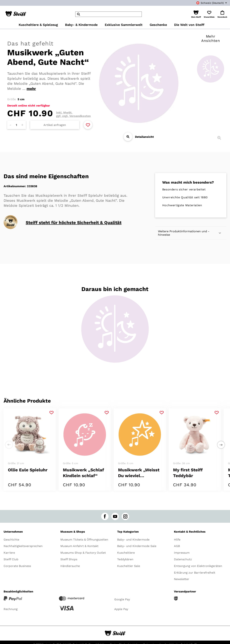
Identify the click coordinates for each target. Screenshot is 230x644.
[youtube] (115, 516)
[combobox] (208, 3)
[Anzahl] (17, 125)
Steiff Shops (69, 559)
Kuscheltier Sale (129, 566)
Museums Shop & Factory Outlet (83, 553)
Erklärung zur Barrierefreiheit (195, 573)
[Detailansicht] (128, 137)
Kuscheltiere (126, 553)
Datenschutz (183, 559)
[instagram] (125, 516)
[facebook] (105, 516)
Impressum (182, 553)
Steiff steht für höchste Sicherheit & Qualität (74, 223)
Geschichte (11, 540)
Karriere (9, 553)
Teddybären (125, 559)
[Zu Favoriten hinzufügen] (88, 125)
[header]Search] (109, 14)
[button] (196, 14)
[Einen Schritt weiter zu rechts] (221, 445)
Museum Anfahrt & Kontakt (79, 546)
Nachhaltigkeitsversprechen (23, 546)
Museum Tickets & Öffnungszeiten (84, 540)
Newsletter (182, 579)
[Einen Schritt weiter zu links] (9, 445)
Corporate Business (17, 566)
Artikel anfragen (55, 125)
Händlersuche (70, 566)
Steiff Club (11, 559)
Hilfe (177, 540)
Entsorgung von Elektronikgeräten (198, 566)
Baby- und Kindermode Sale (137, 546)
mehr (31, 89)
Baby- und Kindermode (133, 540)
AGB (177, 546)
